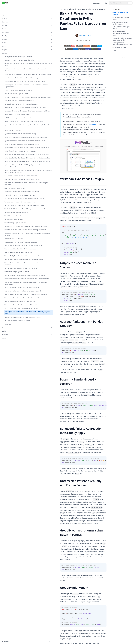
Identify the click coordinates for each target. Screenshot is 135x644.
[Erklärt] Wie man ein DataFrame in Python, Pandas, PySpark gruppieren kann (11, 558)
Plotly (12, 37)
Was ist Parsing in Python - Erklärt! (13, 381)
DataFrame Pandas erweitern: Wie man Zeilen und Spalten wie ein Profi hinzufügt (13, 74)
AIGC (12, 9)
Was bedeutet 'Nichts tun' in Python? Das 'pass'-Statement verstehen (12, 358)
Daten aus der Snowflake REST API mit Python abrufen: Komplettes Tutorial (12, 83)
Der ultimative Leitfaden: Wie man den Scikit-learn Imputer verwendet (12, 91)
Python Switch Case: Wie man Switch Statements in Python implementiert (12, 230)
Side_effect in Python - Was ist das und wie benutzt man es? (11, 297)
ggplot (12, 591)
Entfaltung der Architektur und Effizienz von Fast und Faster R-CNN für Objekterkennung (13, 107)
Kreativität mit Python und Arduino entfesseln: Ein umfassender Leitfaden (13, 158)
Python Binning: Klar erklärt (11, 194)
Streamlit (12, 588)
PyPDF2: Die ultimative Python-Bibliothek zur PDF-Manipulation (11, 178)
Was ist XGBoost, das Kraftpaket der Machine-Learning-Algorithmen (12, 395)
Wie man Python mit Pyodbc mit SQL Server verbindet (11, 469)
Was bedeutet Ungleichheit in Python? (12, 365)
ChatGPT (12, 12)
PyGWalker (99, 85)
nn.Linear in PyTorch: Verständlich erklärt (11, 573)
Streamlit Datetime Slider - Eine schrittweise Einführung (13, 319)
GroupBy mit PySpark (119, 47)
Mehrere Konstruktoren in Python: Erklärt (13, 164)
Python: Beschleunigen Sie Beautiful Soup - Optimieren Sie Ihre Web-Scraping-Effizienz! (13, 270)
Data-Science (12, 16)
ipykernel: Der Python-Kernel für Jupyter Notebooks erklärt (11, 567)
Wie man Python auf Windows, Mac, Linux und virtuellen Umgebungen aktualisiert (12, 460)
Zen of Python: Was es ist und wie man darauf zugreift (12, 550)
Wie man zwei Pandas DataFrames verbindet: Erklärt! (12, 543)
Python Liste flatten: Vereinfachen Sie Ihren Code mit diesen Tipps (11, 215)
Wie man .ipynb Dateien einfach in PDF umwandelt (13, 431)
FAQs (114, 50)
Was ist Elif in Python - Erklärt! (11, 375)
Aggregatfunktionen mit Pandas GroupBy (120, 23)
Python (12, 47)
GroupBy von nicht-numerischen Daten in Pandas (122, 44)
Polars (12, 40)
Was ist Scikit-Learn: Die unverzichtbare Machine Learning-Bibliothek (12, 387)
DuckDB (12, 19)
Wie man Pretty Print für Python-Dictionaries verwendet (12, 444)
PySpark (12, 44)
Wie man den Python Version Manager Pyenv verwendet (12, 506)
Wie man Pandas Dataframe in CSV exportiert (10, 437)
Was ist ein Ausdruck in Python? (12, 410)
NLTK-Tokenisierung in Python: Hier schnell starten (11, 171)
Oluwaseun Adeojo (69, 25)
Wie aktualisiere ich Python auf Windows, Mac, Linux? (13, 417)
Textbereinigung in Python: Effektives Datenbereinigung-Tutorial (10, 335)
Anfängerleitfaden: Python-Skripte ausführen (12, 52)
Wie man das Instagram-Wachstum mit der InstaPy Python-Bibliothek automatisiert (13, 497)
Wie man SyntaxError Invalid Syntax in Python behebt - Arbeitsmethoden (13, 489)
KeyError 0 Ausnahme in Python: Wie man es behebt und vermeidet (12, 151)
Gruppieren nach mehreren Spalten (121, 18)
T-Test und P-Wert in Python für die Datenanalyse (11, 327)
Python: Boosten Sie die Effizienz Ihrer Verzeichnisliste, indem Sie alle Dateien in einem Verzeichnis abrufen (13, 280)
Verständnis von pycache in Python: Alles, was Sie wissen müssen (12, 351)
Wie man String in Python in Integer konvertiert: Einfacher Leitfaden (12, 481)
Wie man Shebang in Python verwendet (11, 475)
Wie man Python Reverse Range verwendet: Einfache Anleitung (12, 452)
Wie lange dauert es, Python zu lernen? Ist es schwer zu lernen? (12, 424)
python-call (8, 578)
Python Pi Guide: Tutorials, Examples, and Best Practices (13, 223)
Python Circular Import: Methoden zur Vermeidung (12, 200)
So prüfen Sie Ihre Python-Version (13, 313)
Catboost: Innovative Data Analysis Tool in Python (12, 57)
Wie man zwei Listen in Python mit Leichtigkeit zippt (12, 535)
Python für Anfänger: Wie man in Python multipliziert (12, 237)
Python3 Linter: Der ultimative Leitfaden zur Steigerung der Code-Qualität (12, 261)
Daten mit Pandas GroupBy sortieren (121, 28)
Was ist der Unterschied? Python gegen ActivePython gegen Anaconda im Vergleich (12, 403)
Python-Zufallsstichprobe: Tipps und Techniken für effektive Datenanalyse (12, 252)
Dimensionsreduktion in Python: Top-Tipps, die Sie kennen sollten (12, 99)
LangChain (12, 23)
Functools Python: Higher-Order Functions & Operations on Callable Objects (13, 129)
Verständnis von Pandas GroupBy (120, 14)
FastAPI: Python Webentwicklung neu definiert (11, 116)
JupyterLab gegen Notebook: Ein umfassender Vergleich (12, 143)
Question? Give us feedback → (121, 58)
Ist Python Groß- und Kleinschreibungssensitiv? (12, 137)
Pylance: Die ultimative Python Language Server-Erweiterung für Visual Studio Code (12, 187)
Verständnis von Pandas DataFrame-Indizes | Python (12, 343)
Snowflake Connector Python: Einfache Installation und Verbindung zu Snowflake (12, 305)
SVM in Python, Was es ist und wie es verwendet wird (12, 290)
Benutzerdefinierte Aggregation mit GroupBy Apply (121, 33)
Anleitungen (97, 3)
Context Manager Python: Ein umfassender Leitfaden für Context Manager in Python (12, 64)
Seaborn (12, 585)
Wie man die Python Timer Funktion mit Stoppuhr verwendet (13, 513)
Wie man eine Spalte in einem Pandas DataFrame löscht (12, 528)
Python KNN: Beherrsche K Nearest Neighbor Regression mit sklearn (12, 208)
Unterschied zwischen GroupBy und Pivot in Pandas (122, 39)
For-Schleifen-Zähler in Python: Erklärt (11, 122)
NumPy (12, 30)
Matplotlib (12, 26)
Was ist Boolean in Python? (10, 370)
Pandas (12, 33)
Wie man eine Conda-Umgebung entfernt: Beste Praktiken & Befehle (12, 520)
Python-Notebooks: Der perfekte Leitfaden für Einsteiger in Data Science (12, 245)
